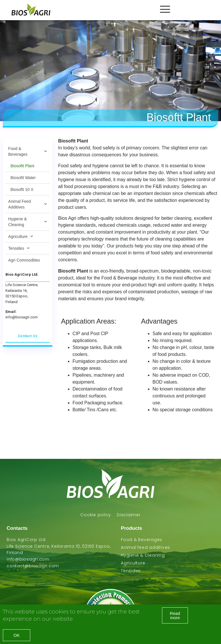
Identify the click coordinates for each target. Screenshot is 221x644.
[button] (175, 615)
